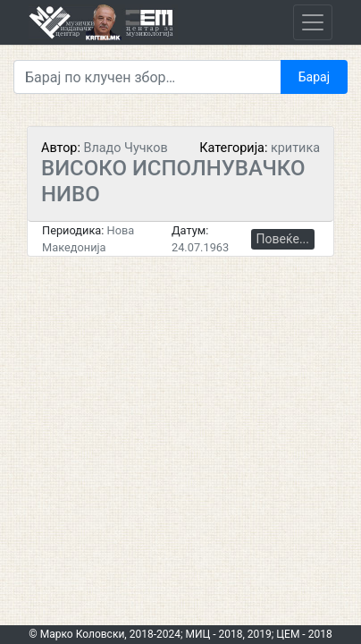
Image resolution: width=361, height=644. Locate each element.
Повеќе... (283, 239)
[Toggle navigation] (313, 22)
